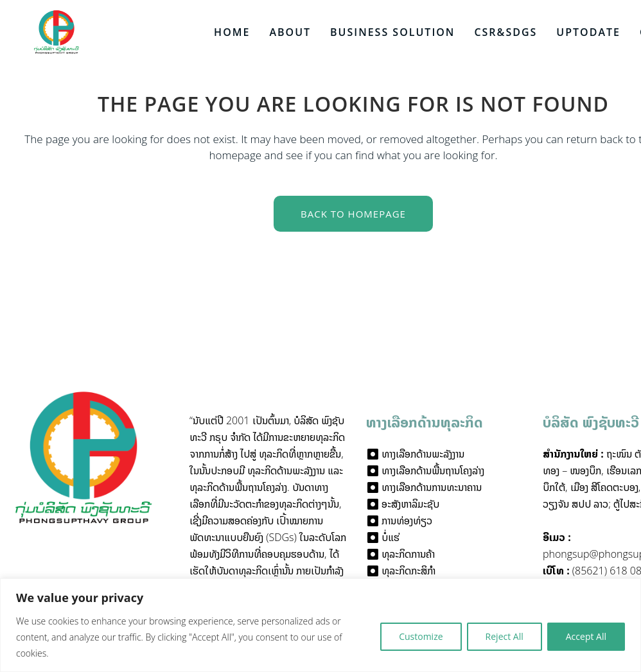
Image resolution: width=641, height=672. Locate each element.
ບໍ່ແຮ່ (391, 537)
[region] (320, 625)
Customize (421, 636)
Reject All (505, 636)
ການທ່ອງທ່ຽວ (407, 521)
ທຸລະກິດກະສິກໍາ (408, 571)
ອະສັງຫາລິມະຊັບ (410, 504)
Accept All (586, 636)
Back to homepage (353, 214)
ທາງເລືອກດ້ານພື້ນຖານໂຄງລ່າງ (433, 470)
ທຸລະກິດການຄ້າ (408, 554)
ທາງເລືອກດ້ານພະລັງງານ (423, 454)
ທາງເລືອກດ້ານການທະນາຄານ (432, 487)
